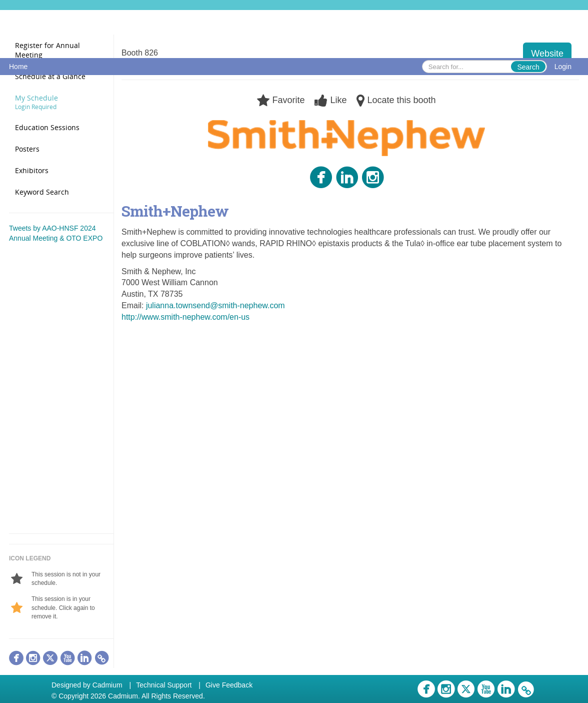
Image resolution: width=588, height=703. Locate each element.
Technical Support (164, 685)
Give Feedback (229, 685)
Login (563, 67)
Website (547, 54)
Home (18, 67)
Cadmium (107, 685)
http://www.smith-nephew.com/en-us (185, 317)
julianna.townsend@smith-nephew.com (215, 305)
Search (528, 67)
